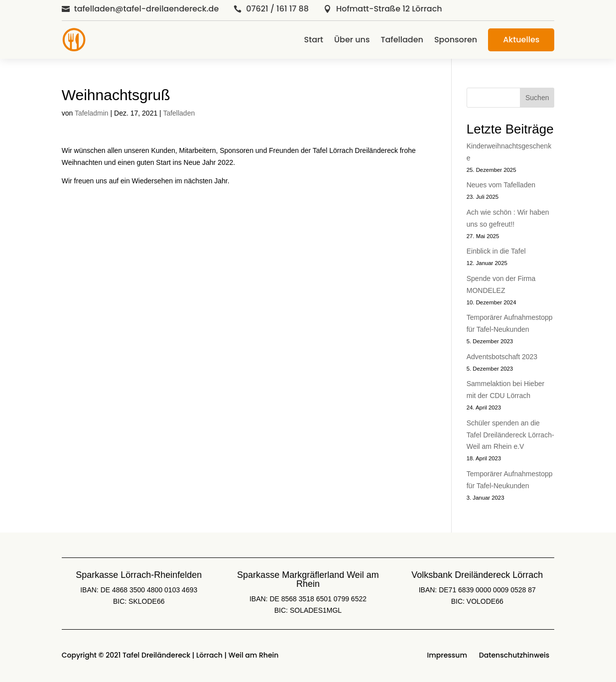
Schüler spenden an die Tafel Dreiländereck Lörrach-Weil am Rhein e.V (510, 435)
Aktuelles (521, 40)
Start (314, 40)
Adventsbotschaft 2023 (502, 357)
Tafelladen (402, 40)
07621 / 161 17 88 (277, 9)
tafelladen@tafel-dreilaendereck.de (147, 9)
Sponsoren (456, 40)
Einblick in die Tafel (496, 251)
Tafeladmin (92, 113)
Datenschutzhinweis (514, 655)
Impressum (447, 655)
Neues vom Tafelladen (501, 185)
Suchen (537, 98)
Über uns (352, 40)
